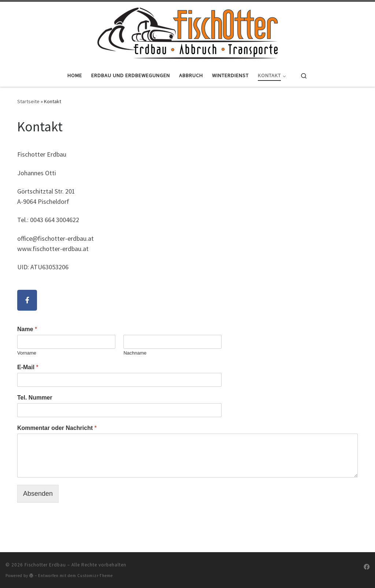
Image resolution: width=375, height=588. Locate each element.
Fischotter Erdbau (45, 565)
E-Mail (28, 367)
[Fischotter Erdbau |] (187, 32)
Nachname (135, 353)
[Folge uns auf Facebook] (367, 567)
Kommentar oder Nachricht (57, 428)
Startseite (28, 101)
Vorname (27, 353)
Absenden (38, 494)
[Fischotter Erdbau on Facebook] (27, 300)
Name (27, 329)
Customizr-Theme (95, 576)
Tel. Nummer (35, 398)
